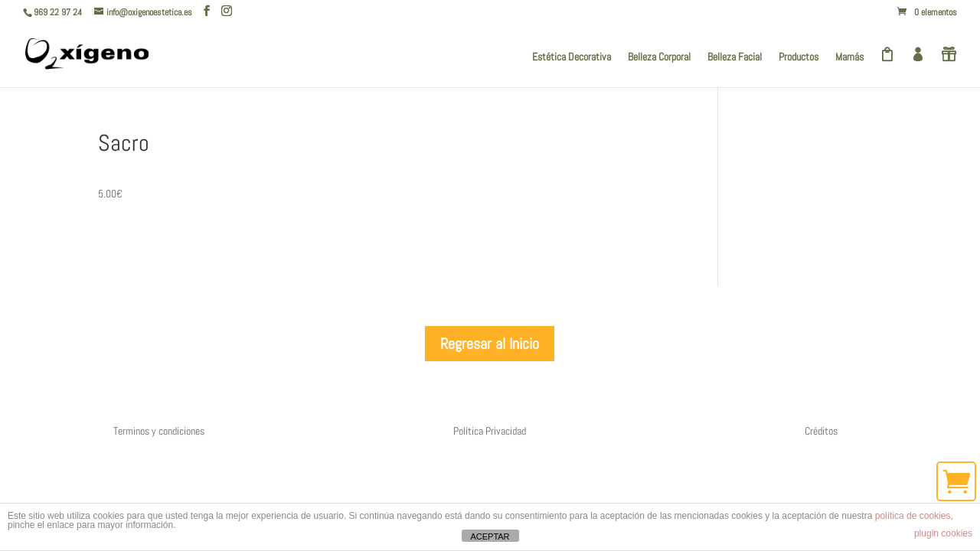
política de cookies (913, 516)
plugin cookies (943, 533)
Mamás (849, 57)
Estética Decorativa (572, 57)
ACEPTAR (490, 536)
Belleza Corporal (659, 57)
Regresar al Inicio (490, 344)
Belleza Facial (735, 57)
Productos (799, 57)
